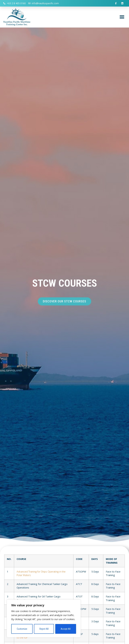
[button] (122, 17)
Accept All (66, 629)
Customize (22, 629)
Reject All (44, 629)
